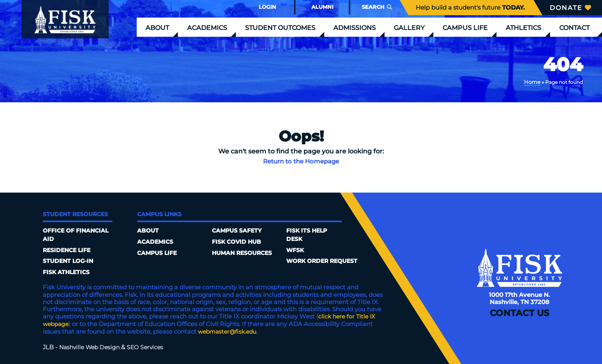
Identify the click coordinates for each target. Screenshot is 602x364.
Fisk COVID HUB (238, 231)
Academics (207, 28)
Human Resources (244, 242)
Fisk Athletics (68, 273)
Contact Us (519, 315)
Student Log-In (70, 261)
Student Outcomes (280, 28)
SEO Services (150, 346)
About (157, 28)
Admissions (355, 28)
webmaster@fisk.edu (229, 331)
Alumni (322, 7)
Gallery (409, 28)
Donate (570, 8)
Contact (574, 28)
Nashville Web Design (91, 346)
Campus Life (465, 28)
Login (267, 7)
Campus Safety (164, 264)
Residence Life (69, 250)
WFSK (296, 231)
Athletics (523, 28)
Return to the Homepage (301, 161)
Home (533, 82)
